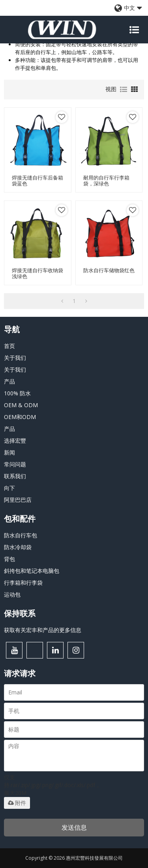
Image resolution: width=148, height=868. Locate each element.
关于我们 (15, 358)
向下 (9, 488)
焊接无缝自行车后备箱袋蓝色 (37, 181)
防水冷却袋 (18, 547)
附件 (17, 803)
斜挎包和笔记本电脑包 (32, 571)
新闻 (9, 452)
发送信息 (74, 827)
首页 (9, 346)
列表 (124, 90)
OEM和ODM (20, 417)
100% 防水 (17, 393)
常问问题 (15, 464)
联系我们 (15, 476)
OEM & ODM (21, 405)
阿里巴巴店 (18, 500)
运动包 (12, 594)
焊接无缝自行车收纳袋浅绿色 (37, 273)
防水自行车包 (21, 535)
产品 (9, 381)
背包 (9, 559)
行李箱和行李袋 (23, 583)
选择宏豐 (15, 441)
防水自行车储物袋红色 (109, 270)
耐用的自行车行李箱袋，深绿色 (106, 181)
